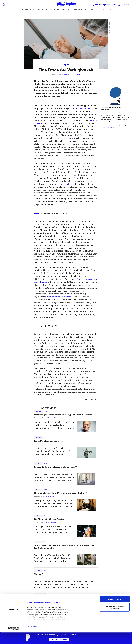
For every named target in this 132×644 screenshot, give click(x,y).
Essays (38, 10)
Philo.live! (44, 10)
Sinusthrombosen (66, 184)
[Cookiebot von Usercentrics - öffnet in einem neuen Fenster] (13, 640)
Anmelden (97, 5)
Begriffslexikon (88, 10)
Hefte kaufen (110, 5)
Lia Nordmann (54, 75)
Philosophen (78, 10)
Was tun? (39, 574)
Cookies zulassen (115, 611)
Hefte (59, 10)
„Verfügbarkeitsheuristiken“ (59, 297)
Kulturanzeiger (105, 10)
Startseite (25, 10)
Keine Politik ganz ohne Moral (49, 441)
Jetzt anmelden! (108, 127)
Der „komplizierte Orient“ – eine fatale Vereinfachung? (61, 493)
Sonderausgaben (67, 10)
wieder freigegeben (62, 138)
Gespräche (52, 10)
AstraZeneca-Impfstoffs (83, 108)
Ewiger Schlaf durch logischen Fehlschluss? (55, 467)
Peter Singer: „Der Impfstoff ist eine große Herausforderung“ (64, 415)
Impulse (32, 10)
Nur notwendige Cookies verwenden (115, 619)
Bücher (97, 10)
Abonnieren (124, 5)
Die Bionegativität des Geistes (49, 519)
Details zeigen (32, 638)
